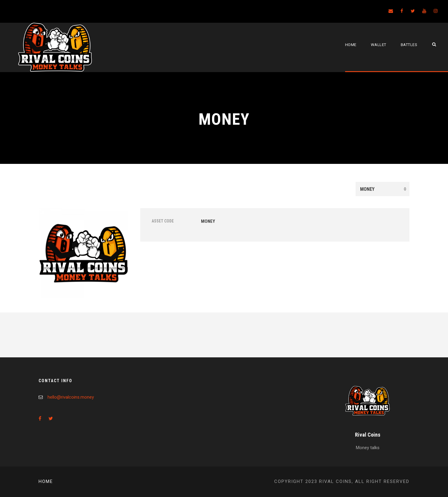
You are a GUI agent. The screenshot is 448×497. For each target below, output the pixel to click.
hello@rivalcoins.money (71, 397)
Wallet (379, 45)
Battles (409, 45)
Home (351, 45)
